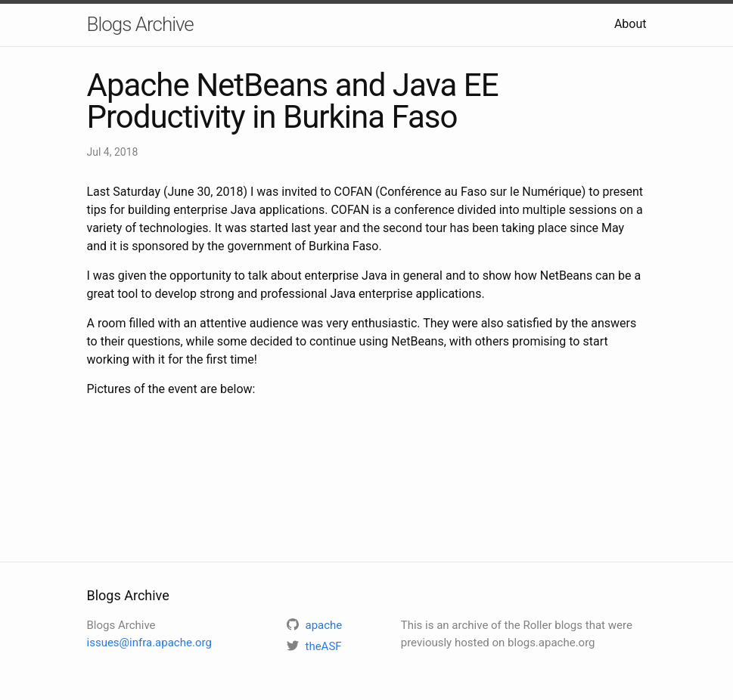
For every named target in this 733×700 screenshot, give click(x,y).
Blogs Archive (140, 24)
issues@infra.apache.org (149, 643)
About (631, 24)
